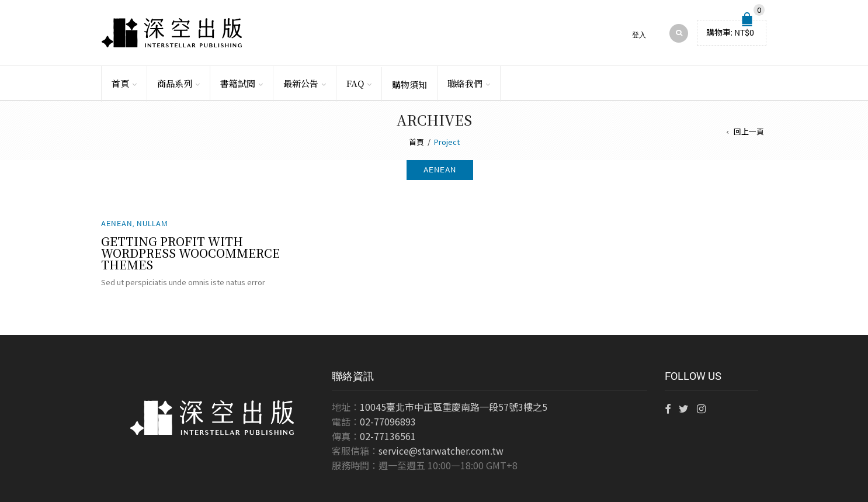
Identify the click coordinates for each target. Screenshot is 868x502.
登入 (639, 35)
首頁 (120, 83)
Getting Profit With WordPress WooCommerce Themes (190, 253)
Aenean (117, 223)
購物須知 (409, 84)
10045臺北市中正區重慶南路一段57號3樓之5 (454, 407)
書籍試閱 (238, 83)
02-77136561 (388, 436)
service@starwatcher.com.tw (441, 451)
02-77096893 (388, 421)
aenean (440, 169)
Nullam (152, 223)
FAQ (355, 83)
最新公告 (301, 83)
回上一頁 (749, 131)
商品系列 (175, 83)
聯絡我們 (465, 83)
